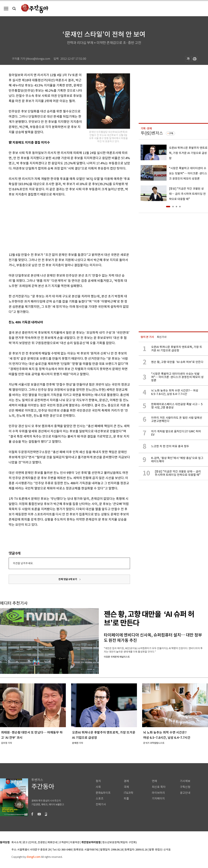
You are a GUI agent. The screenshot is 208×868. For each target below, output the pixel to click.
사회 (98, 787)
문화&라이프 (103, 793)
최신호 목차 (159, 787)
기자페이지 (158, 799)
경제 (126, 781)
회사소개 (16, 842)
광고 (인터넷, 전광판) (34, 842)
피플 (126, 799)
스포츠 (100, 799)
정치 (98, 781)
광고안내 (185, 793)
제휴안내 (52, 842)
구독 (171, 133)
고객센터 (64, 842)
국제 (126, 787)
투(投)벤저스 (152, 133)
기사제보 (185, 781)
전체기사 (101, 804)
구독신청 (185, 787)
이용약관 (75, 842)
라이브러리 (158, 793)
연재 (154, 781)
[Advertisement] (61, 224)
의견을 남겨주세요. (23, 563)
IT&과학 (129, 793)
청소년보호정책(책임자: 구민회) (120, 842)
